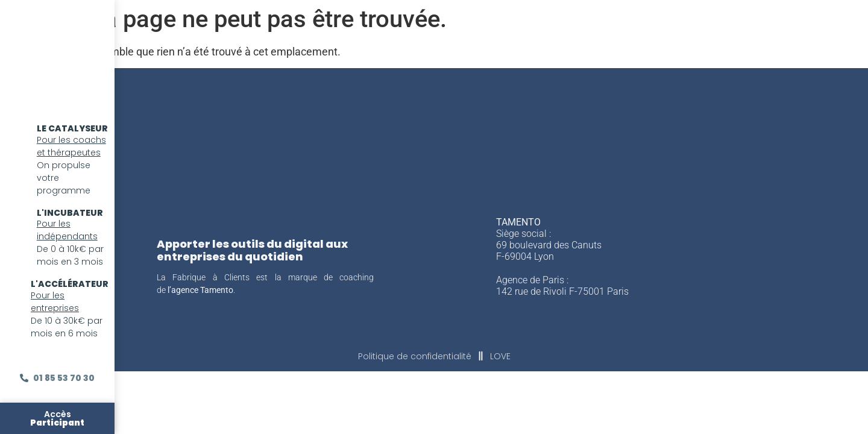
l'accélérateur (70, 284)
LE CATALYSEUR (72, 128)
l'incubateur (70, 213)
